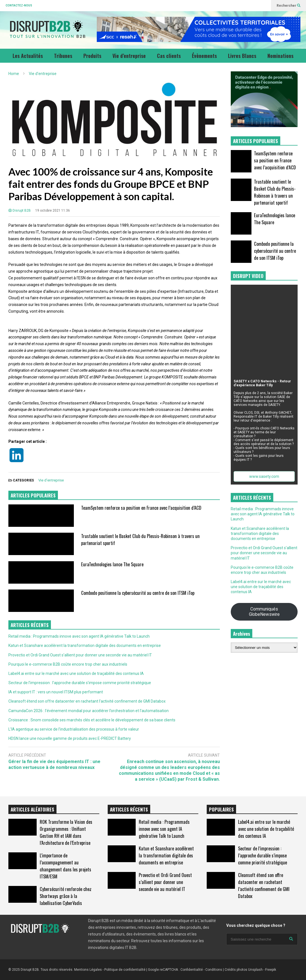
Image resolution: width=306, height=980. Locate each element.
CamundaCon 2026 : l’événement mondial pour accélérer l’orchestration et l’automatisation (89, 711)
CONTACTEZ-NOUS (19, 5)
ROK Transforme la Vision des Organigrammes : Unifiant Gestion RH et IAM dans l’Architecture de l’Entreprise (66, 832)
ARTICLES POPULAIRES (33, 495)
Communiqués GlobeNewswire (264, 612)
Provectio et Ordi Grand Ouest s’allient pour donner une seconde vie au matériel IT (80, 655)
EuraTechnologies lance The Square (112, 564)
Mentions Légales (88, 970)
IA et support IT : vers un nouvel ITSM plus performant (56, 692)
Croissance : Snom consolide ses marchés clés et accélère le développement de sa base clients (92, 720)
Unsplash (255, 970)
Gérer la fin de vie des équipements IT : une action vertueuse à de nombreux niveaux (54, 764)
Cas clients (169, 56)
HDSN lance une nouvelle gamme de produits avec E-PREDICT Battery (70, 738)
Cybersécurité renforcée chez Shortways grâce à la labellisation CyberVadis (66, 896)
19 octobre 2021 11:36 (53, 210)
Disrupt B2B (20, 210)
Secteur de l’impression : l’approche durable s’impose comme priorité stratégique (80, 683)
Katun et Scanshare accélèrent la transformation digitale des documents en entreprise (85, 645)
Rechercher (289, 6)
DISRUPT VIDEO (248, 276)
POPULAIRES (221, 809)
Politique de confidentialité (125, 970)
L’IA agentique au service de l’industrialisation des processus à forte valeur (74, 729)
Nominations (280, 56)
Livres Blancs (242, 56)
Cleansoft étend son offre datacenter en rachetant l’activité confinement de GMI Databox (87, 701)
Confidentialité (192, 970)
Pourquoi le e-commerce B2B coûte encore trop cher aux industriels (68, 664)
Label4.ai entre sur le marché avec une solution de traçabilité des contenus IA (76, 673)
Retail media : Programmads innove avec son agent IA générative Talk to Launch (79, 636)
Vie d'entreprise (51, 480)
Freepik (271, 970)
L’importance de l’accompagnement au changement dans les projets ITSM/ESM (65, 866)
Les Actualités (28, 56)
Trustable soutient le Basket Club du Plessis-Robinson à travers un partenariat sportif (275, 192)
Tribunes (63, 56)
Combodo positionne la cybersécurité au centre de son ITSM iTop (138, 593)
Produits (92, 56)
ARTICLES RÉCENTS (129, 809)
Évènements (204, 56)
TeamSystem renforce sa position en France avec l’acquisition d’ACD (141, 508)
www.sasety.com (264, 476)
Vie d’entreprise (129, 56)
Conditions (214, 970)
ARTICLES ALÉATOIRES (32, 809)
